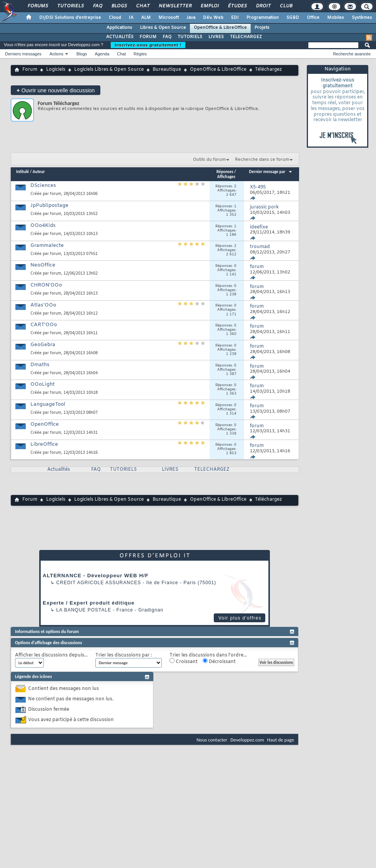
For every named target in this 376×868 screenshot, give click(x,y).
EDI (235, 18)
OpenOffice (45, 424)
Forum (30, 70)
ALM (146, 18)
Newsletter (175, 6)
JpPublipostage (49, 206)
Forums (37, 6)
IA (131, 18)
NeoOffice (43, 265)
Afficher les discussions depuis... (51, 656)
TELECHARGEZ (246, 37)
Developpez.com (247, 740)
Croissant (184, 661)
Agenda (102, 54)
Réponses (225, 172)
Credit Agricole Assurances (99, 583)
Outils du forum (209, 160)
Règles (140, 54)
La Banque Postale (84, 610)
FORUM (148, 37)
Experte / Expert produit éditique (89, 603)
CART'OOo (44, 325)
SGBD (293, 18)
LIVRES (216, 37)
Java (191, 18)
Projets (262, 28)
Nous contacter (212, 740)
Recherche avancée (352, 54)
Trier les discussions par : (124, 656)
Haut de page (281, 740)
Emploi (209, 6)
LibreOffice (44, 444)
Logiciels (56, 70)
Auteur (39, 172)
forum (56, 194)
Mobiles (336, 18)
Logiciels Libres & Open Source (109, 70)
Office (313, 18)
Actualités (59, 470)
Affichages (226, 177)
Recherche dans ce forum (262, 160)
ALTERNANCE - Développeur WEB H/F (96, 576)
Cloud (115, 18)
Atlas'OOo (43, 305)
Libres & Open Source (163, 28)
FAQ (97, 6)
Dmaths (40, 365)
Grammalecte (47, 246)
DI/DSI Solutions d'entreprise (70, 18)
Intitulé (22, 172)
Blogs (119, 6)
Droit (263, 6)
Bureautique (167, 70)
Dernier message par (271, 172)
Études (237, 6)
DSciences (43, 186)
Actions (57, 54)
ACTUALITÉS (120, 37)
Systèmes (362, 18)
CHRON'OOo (46, 285)
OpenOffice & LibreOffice (220, 28)
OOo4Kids (43, 226)
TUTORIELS (190, 37)
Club (286, 6)
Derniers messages (23, 54)
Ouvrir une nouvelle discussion (56, 90)
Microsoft (169, 18)
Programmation (263, 18)
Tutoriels (70, 6)
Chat (142, 6)
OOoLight (42, 384)
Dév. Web (213, 18)
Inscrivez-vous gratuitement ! (148, 45)
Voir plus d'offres (240, 618)
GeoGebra (43, 345)
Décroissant (219, 661)
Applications (119, 28)
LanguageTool (48, 404)
